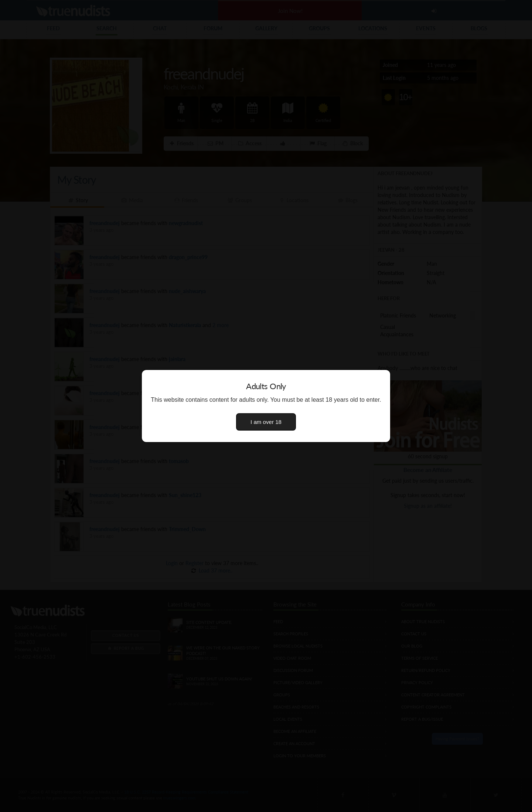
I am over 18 (266, 422)
